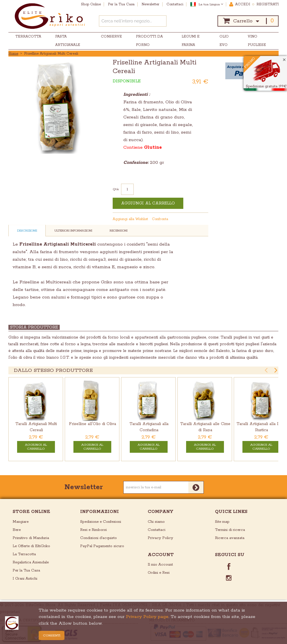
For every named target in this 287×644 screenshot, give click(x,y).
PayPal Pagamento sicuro (102, 546)
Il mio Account (160, 565)
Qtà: (116, 189)
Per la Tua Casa (26, 570)
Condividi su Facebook (193, 219)
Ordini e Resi (159, 573)
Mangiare (21, 522)
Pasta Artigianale (68, 41)
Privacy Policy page (147, 617)
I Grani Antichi (25, 579)
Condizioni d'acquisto (99, 538)
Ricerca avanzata (230, 538)
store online (31, 512)
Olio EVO (224, 41)
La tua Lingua (211, 4)
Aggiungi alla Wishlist (130, 219)
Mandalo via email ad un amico (182, 219)
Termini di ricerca (230, 530)
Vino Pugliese (257, 41)
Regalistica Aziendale (31, 562)
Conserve (111, 37)
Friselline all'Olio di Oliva (92, 424)
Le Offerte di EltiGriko (31, 546)
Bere (17, 530)
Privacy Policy (160, 538)
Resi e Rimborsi (93, 530)
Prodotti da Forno (149, 41)
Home (13, 54)
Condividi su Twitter (205, 219)
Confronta (160, 219)
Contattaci (157, 530)
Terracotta (28, 37)
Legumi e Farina (191, 41)
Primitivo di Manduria (31, 538)
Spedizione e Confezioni (101, 522)
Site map (222, 522)
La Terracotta (24, 554)
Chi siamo (156, 522)
